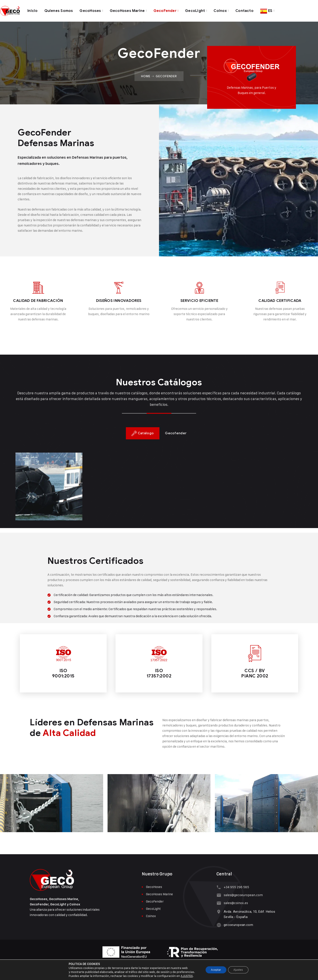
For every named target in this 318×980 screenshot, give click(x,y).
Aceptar (214, 970)
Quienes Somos (60, 10)
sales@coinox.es (235, 901)
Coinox (226, 10)
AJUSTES (183, 976)
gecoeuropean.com (238, 923)
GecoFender (170, 10)
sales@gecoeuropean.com (243, 893)
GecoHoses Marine (131, 10)
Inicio (33, 10)
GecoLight (201, 10)
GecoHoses (92, 10)
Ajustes (240, 970)
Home (146, 74)
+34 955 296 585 (236, 885)
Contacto (251, 10)
